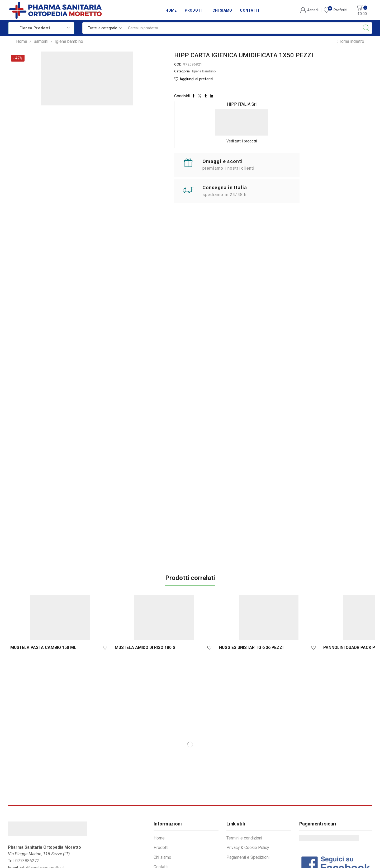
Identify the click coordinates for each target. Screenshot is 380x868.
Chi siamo (222, 10)
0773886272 (27, 813)
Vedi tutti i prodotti (334, 92)
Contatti (250, 10)
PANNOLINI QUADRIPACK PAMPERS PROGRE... (217, 597)
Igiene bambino (69, 41)
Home (171, 10)
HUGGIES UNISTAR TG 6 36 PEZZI (159, 597)
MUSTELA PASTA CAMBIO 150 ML (37, 597)
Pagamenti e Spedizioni (248, 810)
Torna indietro (352, 41)
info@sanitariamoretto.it (42, 820)
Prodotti (195, 10)
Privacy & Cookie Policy (248, 800)
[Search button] (366, 28)
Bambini (41, 41)
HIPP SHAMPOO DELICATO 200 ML (340, 597)
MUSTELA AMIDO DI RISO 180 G (96, 597)
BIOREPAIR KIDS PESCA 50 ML (279, 597)
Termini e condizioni (245, 790)
